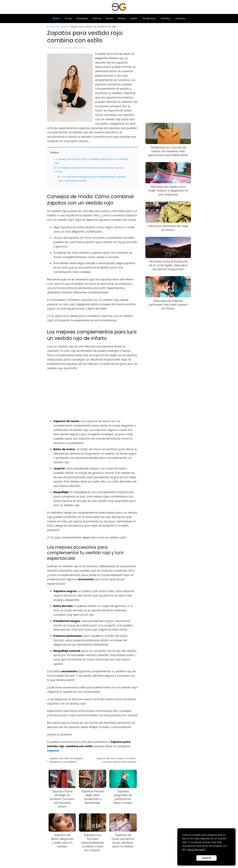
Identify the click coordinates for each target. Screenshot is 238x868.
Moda (110, 18)
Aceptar (207, 858)
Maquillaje (82, 18)
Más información (196, 850)
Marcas (97, 18)
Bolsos (57, 18)
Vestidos (165, 18)
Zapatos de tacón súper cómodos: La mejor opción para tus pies (116, 760)
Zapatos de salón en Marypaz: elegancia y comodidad (66, 760)
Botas (68, 18)
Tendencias (149, 18)
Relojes (122, 18)
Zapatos (180, 18)
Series (134, 18)
